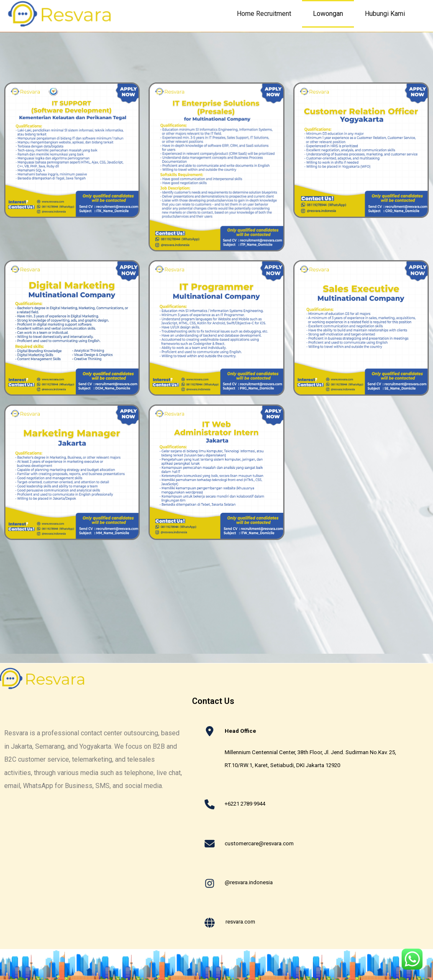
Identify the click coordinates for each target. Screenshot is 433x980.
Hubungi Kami (391, 14)
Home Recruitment (264, 14)
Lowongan (328, 14)
